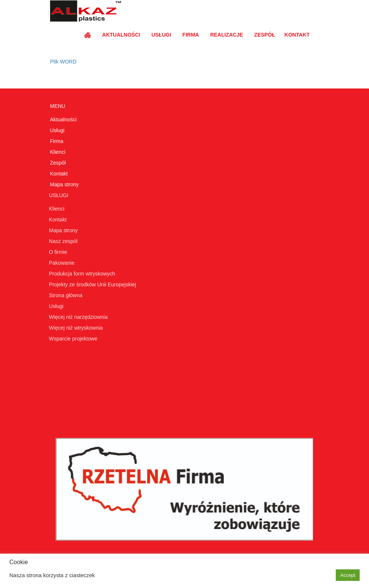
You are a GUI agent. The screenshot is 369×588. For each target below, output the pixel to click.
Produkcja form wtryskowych (81, 274)
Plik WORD (63, 62)
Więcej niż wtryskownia (75, 328)
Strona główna (65, 295)
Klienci (57, 152)
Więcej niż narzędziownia (77, 317)
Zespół (265, 35)
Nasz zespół (62, 241)
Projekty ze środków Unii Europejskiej (91, 284)
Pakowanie (61, 263)
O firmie (57, 252)
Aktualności (121, 35)
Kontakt (297, 35)
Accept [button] (348, 575)
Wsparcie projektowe (72, 339)
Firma (190, 35)
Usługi (161, 35)
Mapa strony (64, 184)
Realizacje (227, 35)
